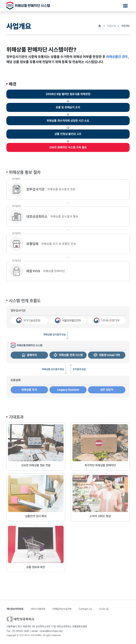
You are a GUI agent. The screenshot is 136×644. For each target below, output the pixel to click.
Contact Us (85, 609)
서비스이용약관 (38, 609)
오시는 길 (104, 609)
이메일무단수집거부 (62, 609)
